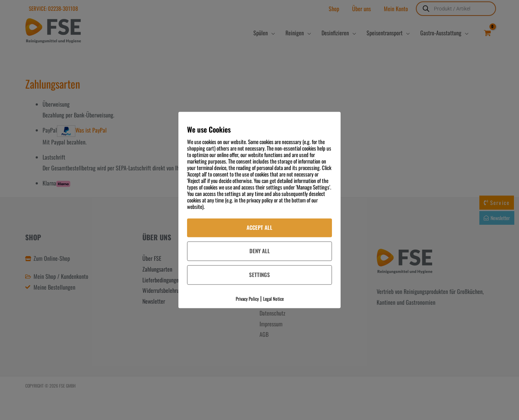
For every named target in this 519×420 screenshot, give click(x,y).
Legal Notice (273, 299)
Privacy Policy (247, 299)
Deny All (260, 251)
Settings (259, 274)
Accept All (259, 227)
